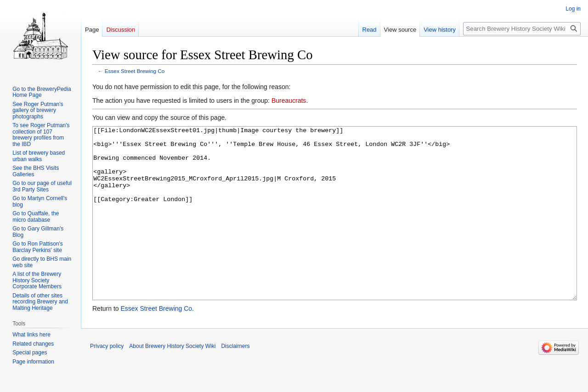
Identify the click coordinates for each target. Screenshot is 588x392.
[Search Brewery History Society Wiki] (522, 29)
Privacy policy (107, 381)
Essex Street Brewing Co (135, 71)
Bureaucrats (289, 101)
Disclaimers (235, 381)
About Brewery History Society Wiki (172, 381)
